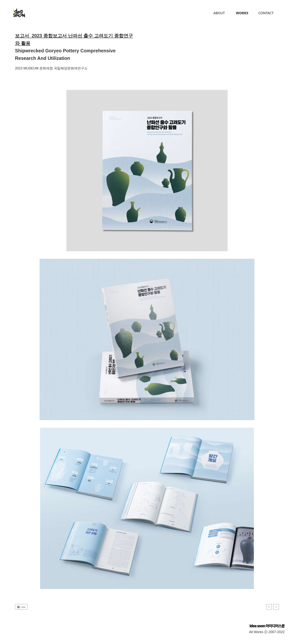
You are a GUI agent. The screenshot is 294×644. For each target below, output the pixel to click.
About (219, 13)
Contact (266, 13)
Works (242, 13)
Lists (21, 607)
